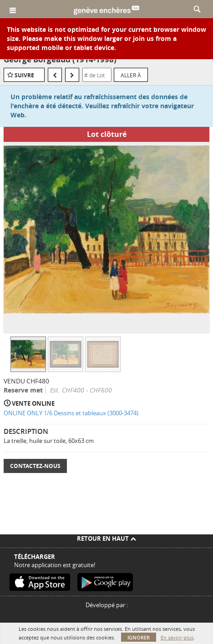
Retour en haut (106, 538)
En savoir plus (177, 637)
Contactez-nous (35, 466)
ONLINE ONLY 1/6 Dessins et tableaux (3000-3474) (71, 413)
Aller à (131, 75)
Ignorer (139, 637)
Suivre (24, 75)
